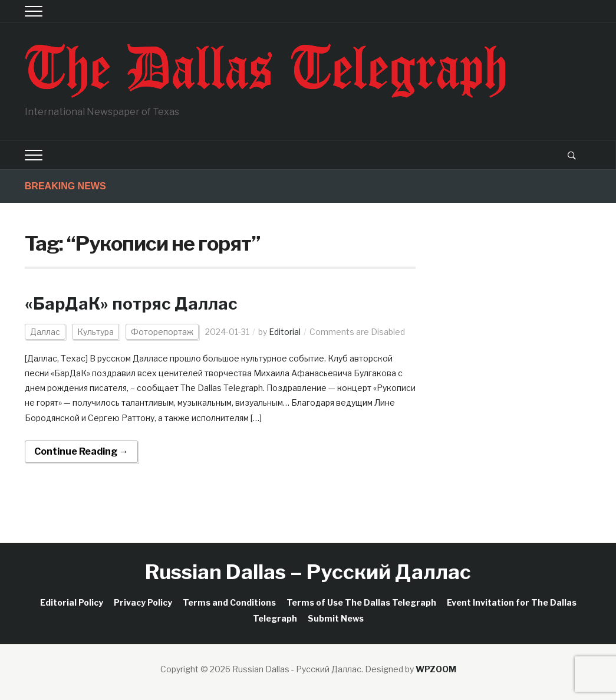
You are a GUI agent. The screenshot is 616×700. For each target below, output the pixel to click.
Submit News (336, 618)
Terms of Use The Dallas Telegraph (361, 602)
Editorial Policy (72, 602)
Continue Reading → (81, 451)
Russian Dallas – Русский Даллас (308, 572)
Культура (95, 332)
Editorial (285, 332)
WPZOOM (436, 669)
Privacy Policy (143, 602)
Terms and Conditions (229, 602)
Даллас (45, 332)
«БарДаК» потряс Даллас (131, 304)
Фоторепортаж (162, 332)
